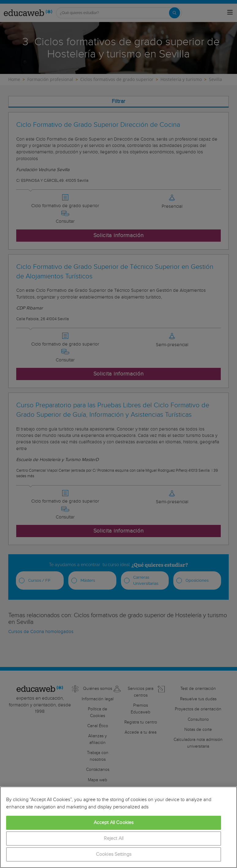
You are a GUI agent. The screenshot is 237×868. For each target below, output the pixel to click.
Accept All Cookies (114, 823)
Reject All (114, 839)
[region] (118, 827)
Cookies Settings (114, 854)
